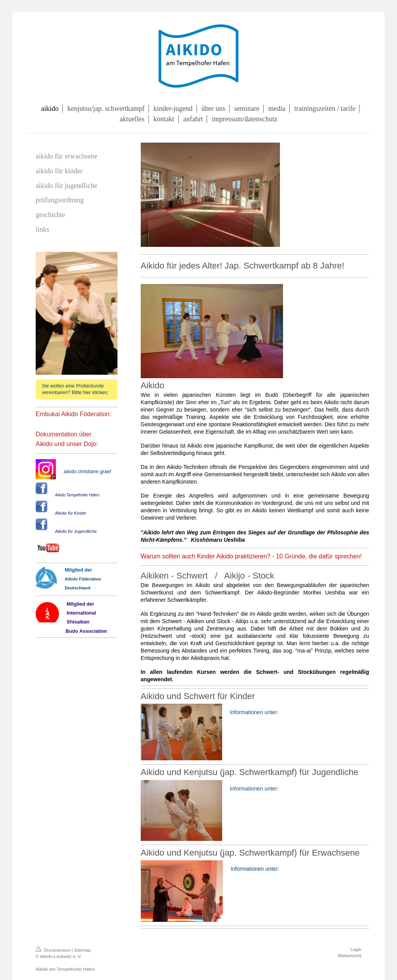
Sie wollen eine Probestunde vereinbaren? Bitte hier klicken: (75, 389)
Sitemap (82, 950)
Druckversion (54, 950)
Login (356, 949)
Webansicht (350, 955)
